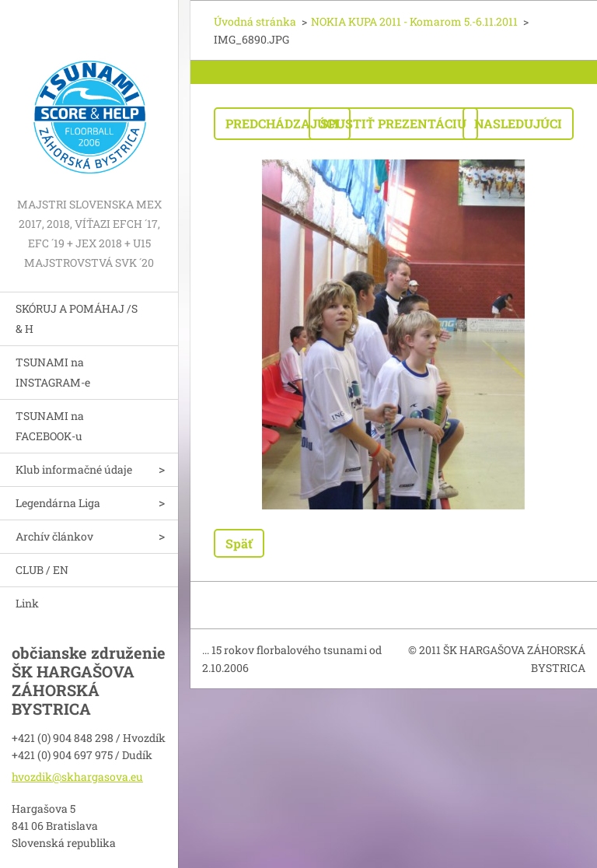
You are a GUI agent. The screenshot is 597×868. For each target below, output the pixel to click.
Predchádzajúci (282, 123)
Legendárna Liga (58, 503)
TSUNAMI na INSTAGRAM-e (53, 372)
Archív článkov (54, 536)
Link (27, 603)
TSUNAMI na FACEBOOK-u (50, 426)
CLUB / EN (42, 570)
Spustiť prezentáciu (393, 123)
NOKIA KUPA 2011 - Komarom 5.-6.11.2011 (414, 21)
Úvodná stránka (255, 21)
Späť (239, 543)
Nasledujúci (518, 123)
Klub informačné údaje (74, 469)
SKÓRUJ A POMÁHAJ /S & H (77, 318)
